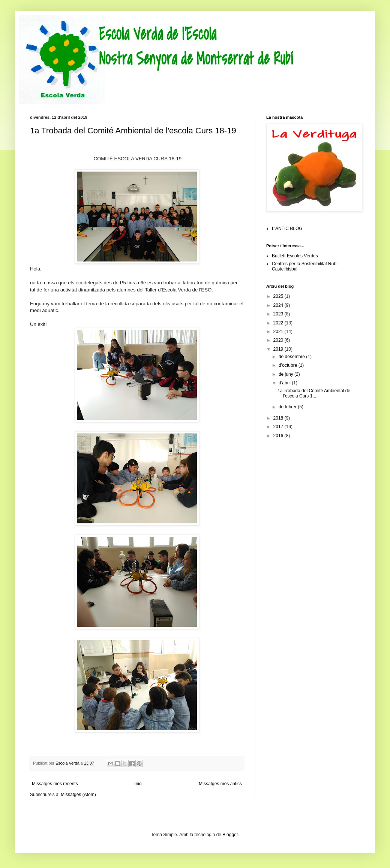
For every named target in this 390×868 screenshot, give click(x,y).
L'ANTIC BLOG (287, 229)
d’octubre (289, 365)
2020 (279, 340)
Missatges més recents (55, 784)
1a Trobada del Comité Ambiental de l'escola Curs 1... (314, 393)
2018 (279, 418)
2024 (279, 305)
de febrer (288, 407)
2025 (279, 296)
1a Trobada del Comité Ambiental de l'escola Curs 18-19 (133, 131)
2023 (279, 314)
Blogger (230, 835)
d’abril (285, 383)
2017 (279, 427)
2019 (279, 349)
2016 (279, 436)
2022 (279, 323)
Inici (138, 784)
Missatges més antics (220, 784)
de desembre (292, 357)
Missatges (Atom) (78, 795)
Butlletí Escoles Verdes (295, 256)
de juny (286, 374)
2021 (279, 332)
